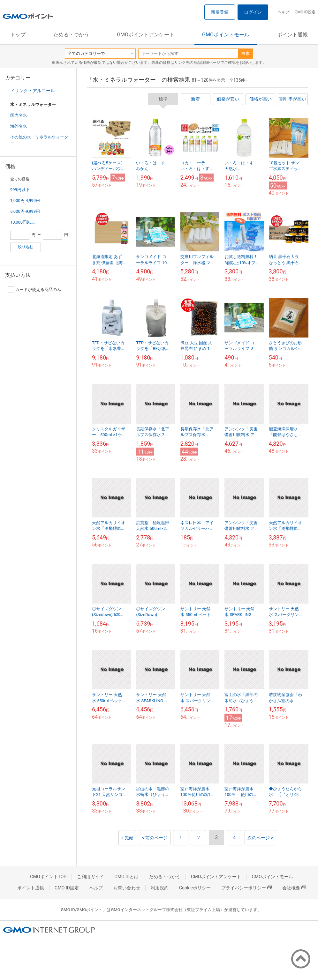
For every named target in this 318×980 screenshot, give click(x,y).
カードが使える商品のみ (34, 290)
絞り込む (26, 247)
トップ (18, 35)
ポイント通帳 (292, 35)
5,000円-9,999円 (25, 211)
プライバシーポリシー (246, 888)
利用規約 (160, 888)
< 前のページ (155, 838)
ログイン (253, 12)
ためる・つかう (71, 35)
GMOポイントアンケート (146, 35)
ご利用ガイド (90, 877)
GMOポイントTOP (48, 877)
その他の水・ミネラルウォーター (39, 140)
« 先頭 (127, 838)
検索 (246, 53)
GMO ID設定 (305, 12)
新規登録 (220, 12)
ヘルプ (284, 12)
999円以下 (20, 190)
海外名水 (19, 126)
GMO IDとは (126, 877)
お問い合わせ (127, 888)
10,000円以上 (23, 222)
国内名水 (19, 115)
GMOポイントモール (226, 35)
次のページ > (260, 838)
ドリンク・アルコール (33, 91)
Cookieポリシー (195, 888)
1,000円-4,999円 (25, 200)
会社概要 (294, 888)
